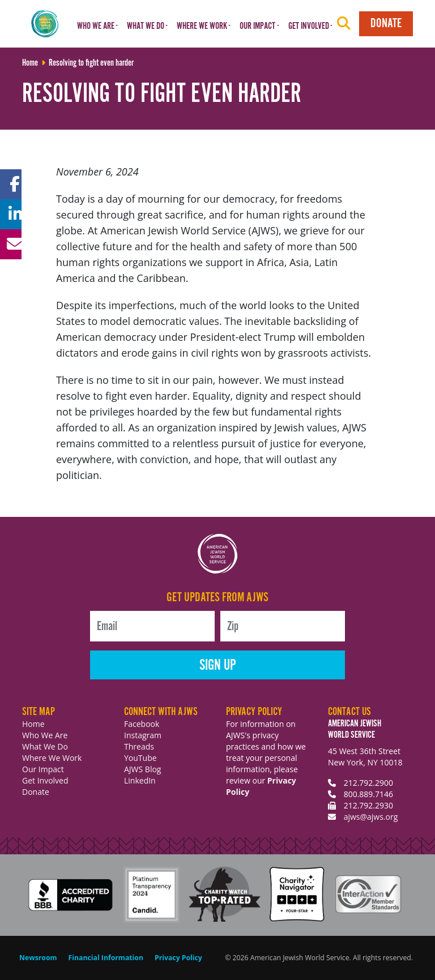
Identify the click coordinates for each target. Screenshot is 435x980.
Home (33, 724)
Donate (386, 23)
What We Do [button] (146, 26)
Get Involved (45, 780)
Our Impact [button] (257, 26)
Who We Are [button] (96, 26)
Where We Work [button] (202, 26)
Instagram (143, 735)
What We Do (45, 746)
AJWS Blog (142, 769)
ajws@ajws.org (371, 817)
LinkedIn (140, 780)
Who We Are (45, 735)
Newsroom (38, 958)
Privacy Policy (178, 958)
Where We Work (52, 758)
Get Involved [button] (309, 26)
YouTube (140, 758)
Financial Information (106, 958)
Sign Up (218, 666)
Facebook (142, 724)
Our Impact (43, 769)
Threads (139, 746)
